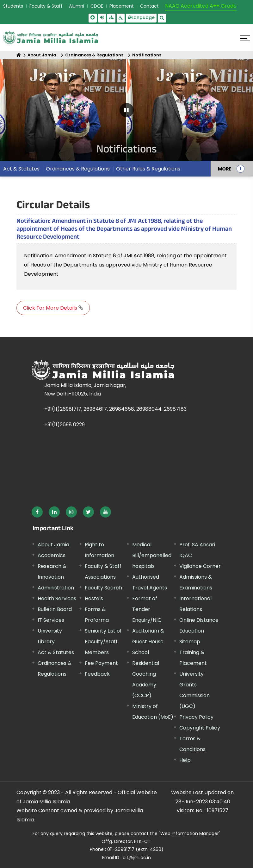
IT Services (51, 620)
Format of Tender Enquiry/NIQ (147, 609)
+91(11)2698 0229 (65, 424)
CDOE (97, 6)
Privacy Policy (196, 717)
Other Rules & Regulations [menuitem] (148, 169)
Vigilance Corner (200, 566)
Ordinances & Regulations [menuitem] (78, 169)
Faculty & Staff (46, 6)
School (141, 652)
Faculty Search (103, 588)
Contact (149, 6)
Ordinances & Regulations (94, 55)
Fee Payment (101, 663)
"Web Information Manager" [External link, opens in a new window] (190, 833)
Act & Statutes (56, 652)
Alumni (77, 6)
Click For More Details (53, 308)
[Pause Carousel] (127, 110)
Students (13, 6)
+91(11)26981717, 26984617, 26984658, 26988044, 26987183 (115, 409)
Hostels (94, 598)
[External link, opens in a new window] (37, 512)
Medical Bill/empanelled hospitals (152, 555)
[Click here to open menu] (245, 38)
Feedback (97, 674)
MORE (225, 169)
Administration (56, 588)
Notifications (147, 55)
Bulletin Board (55, 609)
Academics (52, 555)
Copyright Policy (200, 728)
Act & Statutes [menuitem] (21, 169)
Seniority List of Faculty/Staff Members (103, 642)
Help (185, 760)
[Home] (19, 55)
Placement (122, 6)
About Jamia (42, 55)
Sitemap (190, 642)
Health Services (57, 598)
